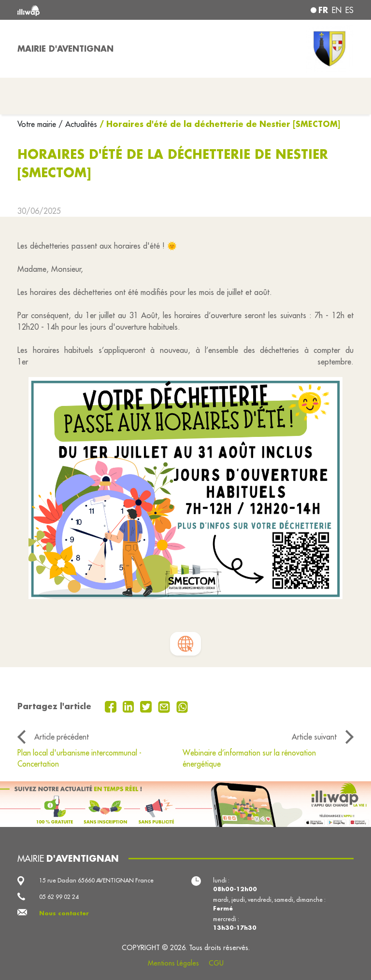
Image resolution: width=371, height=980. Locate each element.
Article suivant (314, 737)
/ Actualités (78, 124)
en (337, 10)
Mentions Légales (173, 963)
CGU (216, 963)
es (350, 10)
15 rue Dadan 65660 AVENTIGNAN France (96, 880)
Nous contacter (64, 913)
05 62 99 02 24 (59, 897)
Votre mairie (38, 124)
